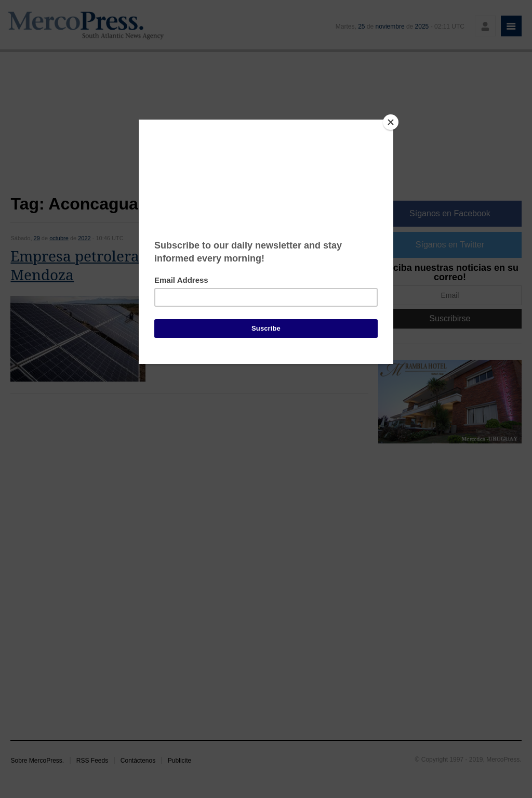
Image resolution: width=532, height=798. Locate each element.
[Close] (391, 122)
